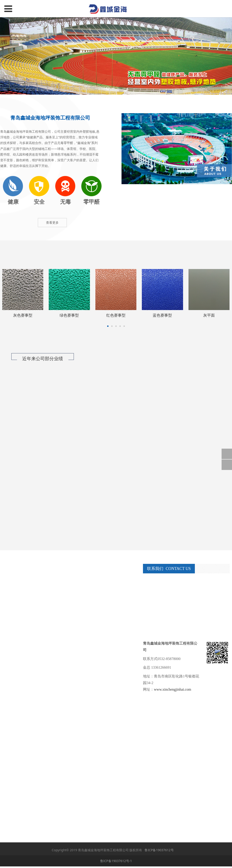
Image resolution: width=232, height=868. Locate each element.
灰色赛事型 (23, 315)
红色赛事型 (116, 315)
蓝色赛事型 (162, 315)
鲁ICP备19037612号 (159, 850)
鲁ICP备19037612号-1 (116, 861)
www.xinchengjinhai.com (172, 689)
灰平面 (209, 315)
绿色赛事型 (69, 315)
